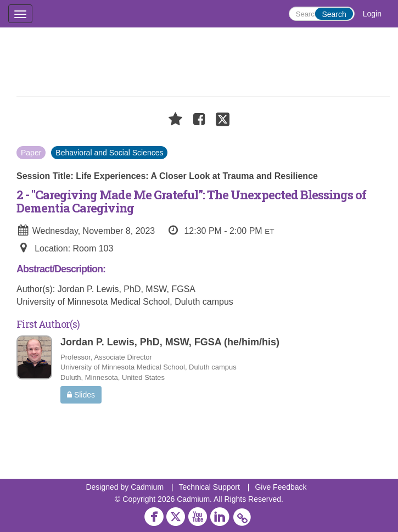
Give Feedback (281, 487)
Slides (81, 395)
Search (334, 14)
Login (372, 14)
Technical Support (209, 487)
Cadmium (147, 487)
